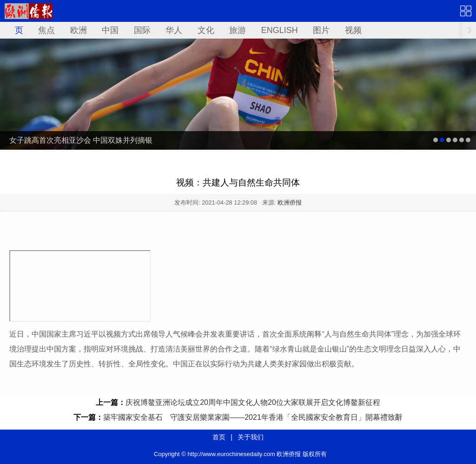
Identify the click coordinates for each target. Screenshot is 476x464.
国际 (142, 30)
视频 (353, 30)
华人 (174, 30)
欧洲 (79, 30)
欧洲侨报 (290, 202)
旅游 (238, 30)
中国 (110, 30)
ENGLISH (280, 30)
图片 (321, 30)
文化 (206, 30)
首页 (15, 30)
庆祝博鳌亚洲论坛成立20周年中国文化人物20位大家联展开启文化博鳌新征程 (253, 402)
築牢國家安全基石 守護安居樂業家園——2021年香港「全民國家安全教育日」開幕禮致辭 (253, 417)
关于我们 (251, 437)
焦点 (46, 30)
